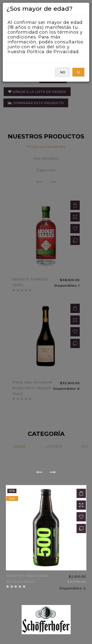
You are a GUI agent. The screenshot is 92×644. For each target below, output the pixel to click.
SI (78, 72)
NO (63, 72)
